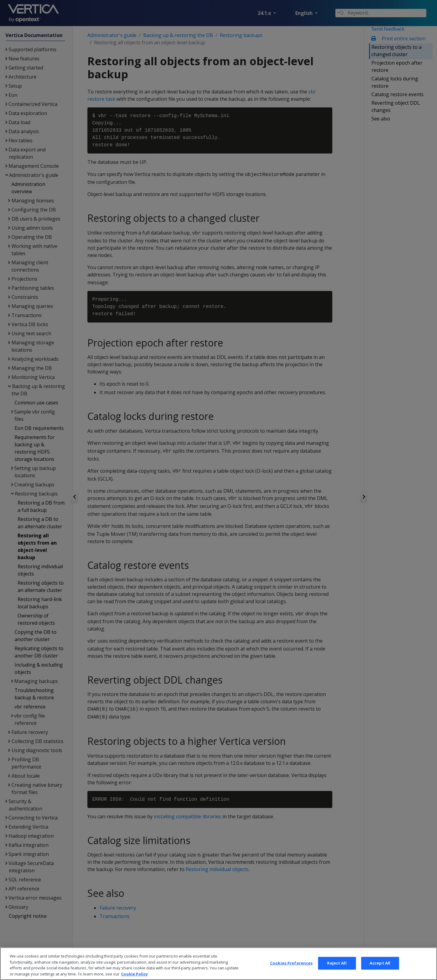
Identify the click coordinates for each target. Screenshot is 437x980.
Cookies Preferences (291, 972)
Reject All (337, 972)
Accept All (380, 972)
